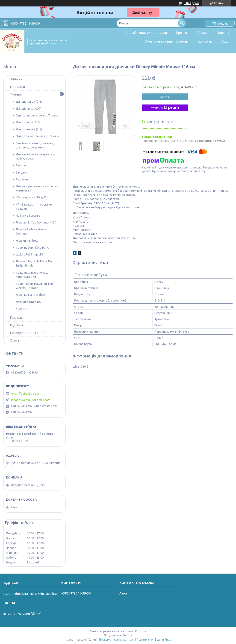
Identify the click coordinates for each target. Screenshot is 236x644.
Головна (223, 33)
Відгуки (16, 325)
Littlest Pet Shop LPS (30, 254)
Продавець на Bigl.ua (118, 635)
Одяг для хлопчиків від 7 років (37, 136)
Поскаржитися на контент (117, 640)
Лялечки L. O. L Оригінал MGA (36, 222)
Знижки (16, 79)
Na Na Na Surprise (28, 215)
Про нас (182, 33)
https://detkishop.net (25, 394)
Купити (165, 97)
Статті (15, 340)
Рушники (22, 179)
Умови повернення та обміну (167, 41)
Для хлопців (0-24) (29, 122)
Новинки (17, 87)
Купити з (165, 108)
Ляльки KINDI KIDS (28, 302)
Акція (225, 41)
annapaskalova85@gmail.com (30, 400)
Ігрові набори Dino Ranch (33, 247)
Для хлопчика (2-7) (29, 129)
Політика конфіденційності (155, 640)
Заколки (21, 172)
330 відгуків (192, 3)
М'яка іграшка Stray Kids (33, 197)
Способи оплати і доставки (146, 33)
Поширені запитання (27, 333)
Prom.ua (141, 631)
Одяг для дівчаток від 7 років (37, 115)
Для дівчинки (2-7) (29, 108)
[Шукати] (182, 23)
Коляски (21, 309)
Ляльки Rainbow (27, 241)
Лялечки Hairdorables (31, 295)
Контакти (205, 41)
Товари (202, 33)
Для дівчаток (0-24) (30, 102)
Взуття (21, 165)
